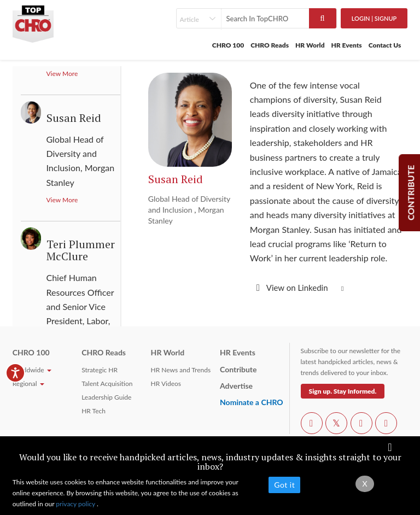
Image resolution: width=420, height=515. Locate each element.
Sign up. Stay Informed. (343, 391)
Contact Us (385, 45)
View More (62, 74)
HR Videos (166, 384)
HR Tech (94, 411)
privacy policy (76, 504)
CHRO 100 (228, 45)
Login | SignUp (374, 18)
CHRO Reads (270, 45)
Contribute (238, 369)
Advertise (236, 386)
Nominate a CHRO (252, 402)
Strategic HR (100, 370)
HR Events (347, 45)
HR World (310, 45)
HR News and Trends (181, 370)
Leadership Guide (106, 397)
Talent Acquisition (107, 384)
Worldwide (32, 370)
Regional (28, 384)
